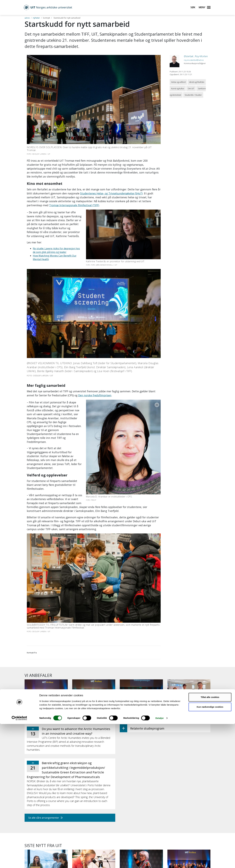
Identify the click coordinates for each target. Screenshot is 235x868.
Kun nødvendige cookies (210, 851)
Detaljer (160, 862)
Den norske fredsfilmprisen (95, 374)
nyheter (36, 18)
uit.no (27, 18)
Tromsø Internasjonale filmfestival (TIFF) (74, 205)
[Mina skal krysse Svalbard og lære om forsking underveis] (94, 803)
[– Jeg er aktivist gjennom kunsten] (141, 802)
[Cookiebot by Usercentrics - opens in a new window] (19, 862)
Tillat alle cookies (210, 841)
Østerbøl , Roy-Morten (196, 56)
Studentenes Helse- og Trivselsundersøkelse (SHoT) (111, 193)
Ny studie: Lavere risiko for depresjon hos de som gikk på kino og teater (73, 237)
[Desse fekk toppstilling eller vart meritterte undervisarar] (189, 803)
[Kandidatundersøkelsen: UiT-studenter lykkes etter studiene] (46, 803)
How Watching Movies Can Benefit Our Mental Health (63, 240)
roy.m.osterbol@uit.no (194, 60)
